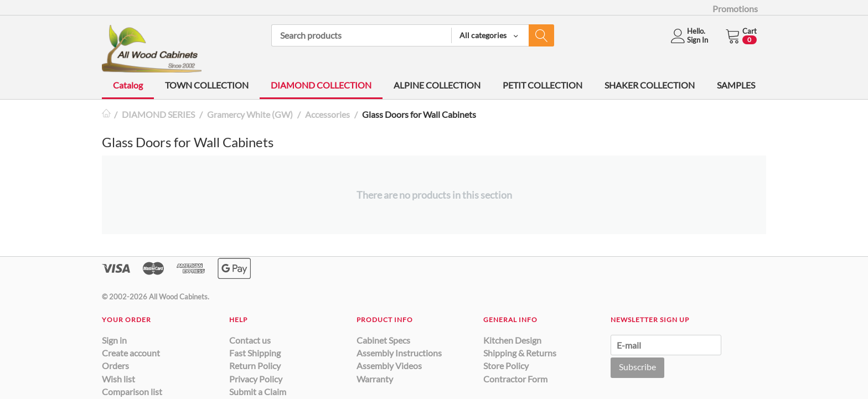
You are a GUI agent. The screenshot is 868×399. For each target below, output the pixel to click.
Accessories (327, 114)
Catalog (128, 85)
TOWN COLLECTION (207, 85)
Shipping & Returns (520, 353)
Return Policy (255, 366)
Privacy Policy (256, 379)
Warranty (375, 379)
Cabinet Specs (383, 340)
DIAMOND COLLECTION (321, 85)
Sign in (114, 340)
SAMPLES (736, 85)
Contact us (250, 340)
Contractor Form (515, 379)
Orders (115, 366)
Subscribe (637, 367)
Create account (131, 353)
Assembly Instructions (399, 353)
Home (106, 114)
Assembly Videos (389, 366)
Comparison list (132, 392)
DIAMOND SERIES (158, 114)
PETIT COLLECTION (542, 85)
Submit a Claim (258, 392)
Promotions (735, 9)
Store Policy (506, 366)
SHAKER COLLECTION (650, 85)
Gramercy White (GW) (250, 114)
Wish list (118, 379)
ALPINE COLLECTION (437, 85)
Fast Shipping (255, 353)
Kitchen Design (512, 340)
